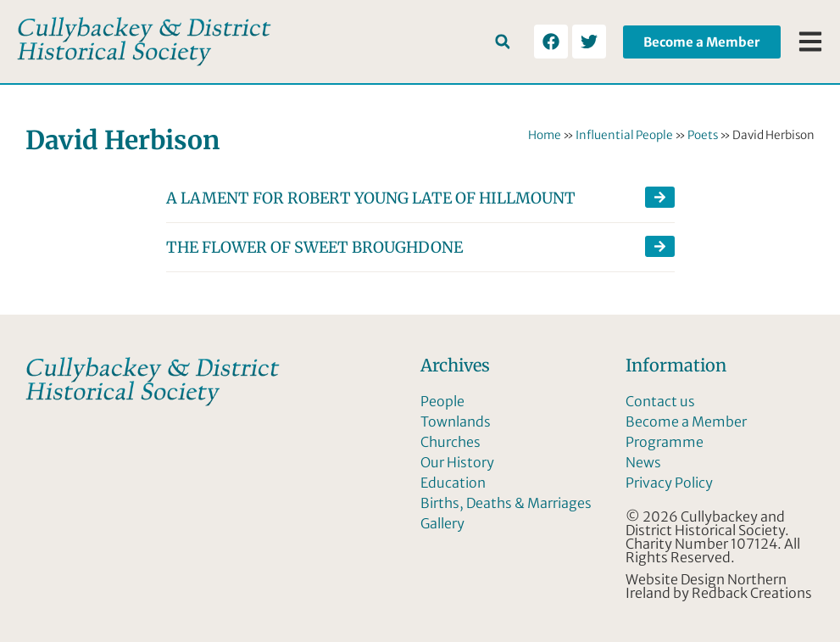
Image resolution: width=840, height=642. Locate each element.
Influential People (624, 135)
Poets (703, 135)
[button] (502, 42)
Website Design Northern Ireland (706, 586)
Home (545, 135)
